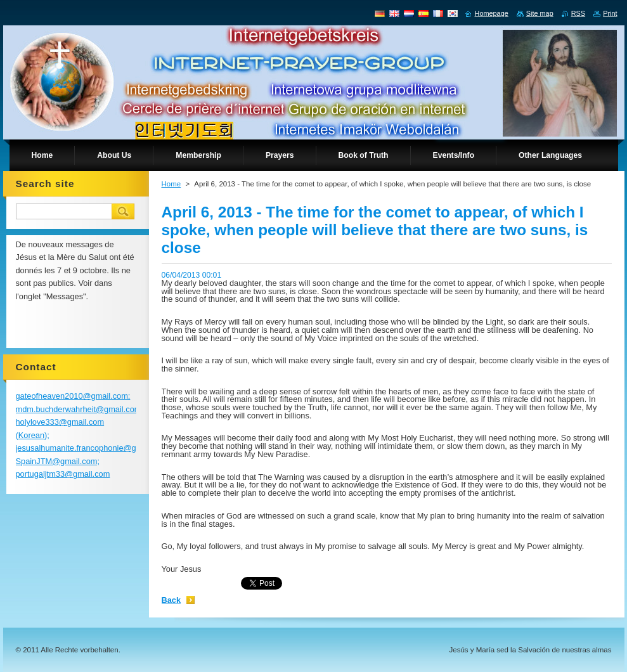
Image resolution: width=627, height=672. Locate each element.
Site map (540, 13)
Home (171, 184)
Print (610, 13)
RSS (578, 13)
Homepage (492, 13)
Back (171, 600)
